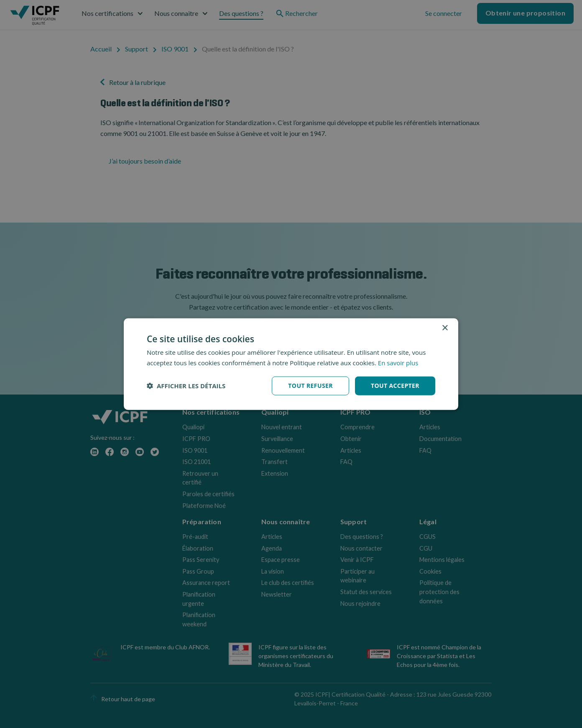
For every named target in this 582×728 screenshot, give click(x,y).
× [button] (445, 328)
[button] (186, 386)
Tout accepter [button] (395, 386)
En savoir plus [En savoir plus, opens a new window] (398, 363)
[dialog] (291, 364)
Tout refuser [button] (310, 386)
